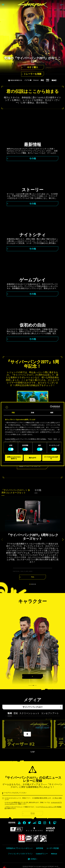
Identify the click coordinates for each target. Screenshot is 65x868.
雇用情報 (40, 848)
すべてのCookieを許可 (51, 458)
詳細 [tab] (32, 413)
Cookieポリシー (42, 854)
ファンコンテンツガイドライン (20, 854)
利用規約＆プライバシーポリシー (20, 848)
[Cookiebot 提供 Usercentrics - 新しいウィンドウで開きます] (51, 407)
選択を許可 (32, 458)
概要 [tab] (52, 413)
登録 (33, 814)
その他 (38, 490)
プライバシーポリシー (48, 807)
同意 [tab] (13, 413)
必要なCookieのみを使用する (14, 458)
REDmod (54, 854)
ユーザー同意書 (53, 848)
